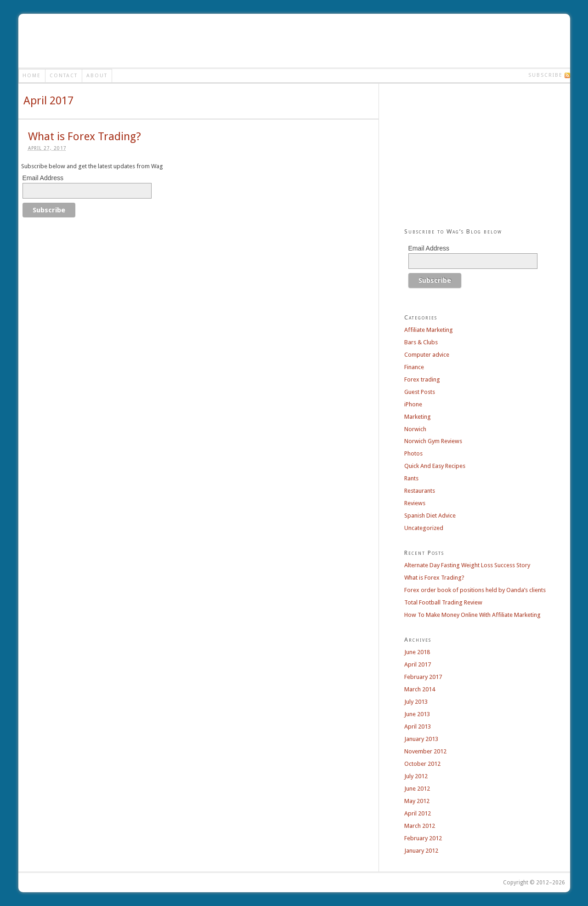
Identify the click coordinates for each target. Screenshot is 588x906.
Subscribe (546, 75)
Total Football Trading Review (443, 602)
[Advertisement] (397, 40)
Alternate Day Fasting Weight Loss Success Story (467, 565)
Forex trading (422, 379)
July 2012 (416, 776)
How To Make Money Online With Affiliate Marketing (472, 615)
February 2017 (423, 677)
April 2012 (418, 813)
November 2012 (425, 751)
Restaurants (420, 491)
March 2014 (420, 689)
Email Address (43, 178)
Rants (411, 478)
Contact (64, 76)
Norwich (415, 429)
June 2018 (417, 652)
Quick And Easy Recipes (435, 466)
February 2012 (423, 838)
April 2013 (418, 727)
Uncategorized (424, 528)
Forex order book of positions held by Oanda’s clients (475, 590)
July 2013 (416, 702)
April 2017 (418, 664)
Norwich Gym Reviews (433, 441)
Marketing (418, 417)
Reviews (415, 503)
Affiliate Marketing (429, 330)
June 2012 (417, 789)
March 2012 (420, 826)
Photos (413, 453)
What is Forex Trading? (85, 137)
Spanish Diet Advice (430, 516)
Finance (414, 367)
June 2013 (417, 714)
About (97, 76)
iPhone (413, 404)
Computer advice (427, 355)
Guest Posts (420, 392)
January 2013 (421, 739)
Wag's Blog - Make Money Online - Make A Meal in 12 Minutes (89, 41)
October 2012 (422, 764)
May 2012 (417, 801)
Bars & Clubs (421, 342)
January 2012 (421, 851)
